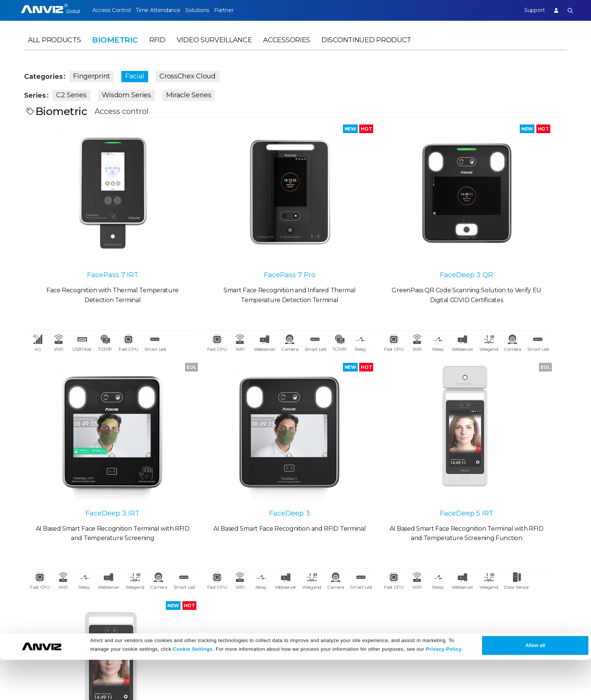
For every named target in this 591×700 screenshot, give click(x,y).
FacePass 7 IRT (92, 241)
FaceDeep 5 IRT (228, 446)
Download (266, 577)
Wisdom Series (132, 94)
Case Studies (118, 577)
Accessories (287, 48)
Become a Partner (126, 604)
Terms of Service (350, 591)
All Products (54, 48)
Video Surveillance (214, 48)
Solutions (210, 10)
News (183, 562)
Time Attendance (164, 10)
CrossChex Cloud (195, 75)
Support (528, 10)
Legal (334, 562)
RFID (157, 48)
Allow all (535, 685)
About (34, 562)
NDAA (33, 604)
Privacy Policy (444, 690)
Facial (143, 75)
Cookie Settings (193, 690)
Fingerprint (100, 75)
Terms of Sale (345, 577)
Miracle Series (194, 94)
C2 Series (77, 94)
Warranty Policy (273, 604)
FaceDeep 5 (364, 448)
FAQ (256, 591)
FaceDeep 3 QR (364, 239)
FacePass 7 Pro (228, 239)
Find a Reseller (121, 591)
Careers (35, 577)
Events (185, 591)
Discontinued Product (366, 48)
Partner (244, 10)
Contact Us (40, 591)
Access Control (111, 10)
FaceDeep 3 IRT (499, 239)
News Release (195, 577)
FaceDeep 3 (92, 448)
